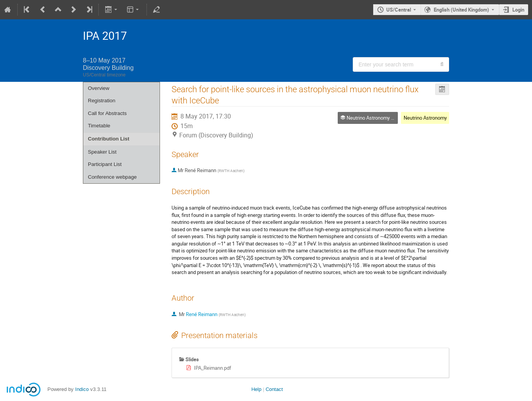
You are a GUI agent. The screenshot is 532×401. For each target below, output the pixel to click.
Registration (102, 101)
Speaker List (102, 152)
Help (256, 389)
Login (518, 10)
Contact (274, 389)
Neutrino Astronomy (425, 118)
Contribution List (109, 139)
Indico (82, 389)
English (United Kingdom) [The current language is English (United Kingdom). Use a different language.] (461, 10)
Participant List (105, 164)
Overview (99, 88)
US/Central (399, 10)
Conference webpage (112, 177)
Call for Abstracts (107, 113)
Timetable (99, 126)
